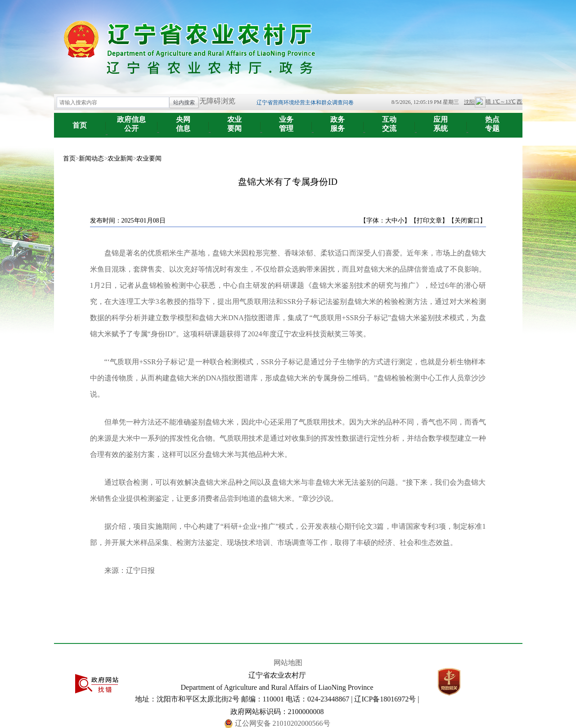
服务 (338, 121)
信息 (183, 121)
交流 (389, 121)
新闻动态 (91, 159)
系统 (441, 121)
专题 (493, 121)
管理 (286, 121)
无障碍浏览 (217, 101)
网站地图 (288, 663)
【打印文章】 (429, 221)
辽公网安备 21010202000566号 (283, 723)
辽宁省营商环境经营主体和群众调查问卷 (305, 103)
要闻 (235, 121)
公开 (132, 121)
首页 (80, 125)
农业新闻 (120, 159)
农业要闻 (149, 159)
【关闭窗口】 (467, 221)
